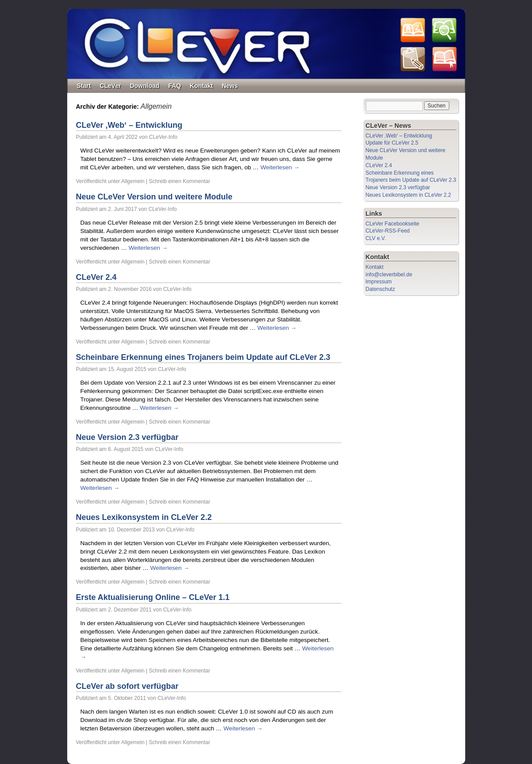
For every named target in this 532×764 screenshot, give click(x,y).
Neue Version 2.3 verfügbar (127, 437)
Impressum (379, 282)
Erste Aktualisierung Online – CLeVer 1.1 (153, 597)
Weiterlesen (280, 167)
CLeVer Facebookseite (392, 224)
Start (84, 86)
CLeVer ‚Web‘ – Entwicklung (129, 125)
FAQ (175, 86)
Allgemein (133, 181)
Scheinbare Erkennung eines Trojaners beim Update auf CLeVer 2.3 (203, 357)
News (230, 86)
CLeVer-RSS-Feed (388, 231)
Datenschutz (381, 289)
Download (145, 86)
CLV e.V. (376, 238)
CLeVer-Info (163, 137)
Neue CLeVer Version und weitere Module (154, 197)
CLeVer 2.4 (96, 277)
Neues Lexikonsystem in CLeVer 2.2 (144, 517)
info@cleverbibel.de (389, 275)
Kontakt (201, 86)
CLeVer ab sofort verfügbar (127, 686)
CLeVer (110, 86)
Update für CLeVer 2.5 (392, 143)
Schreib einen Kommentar (180, 181)
